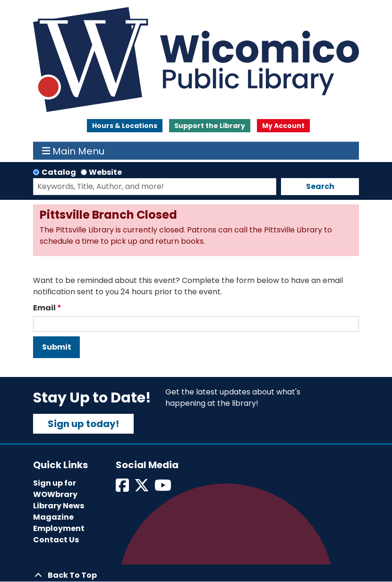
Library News (59, 506)
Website (105, 172)
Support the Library (210, 126)
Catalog (59, 172)
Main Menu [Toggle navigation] (73, 151)
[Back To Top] (196, 575)
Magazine (53, 517)
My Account (283, 126)
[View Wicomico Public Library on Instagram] (164, 488)
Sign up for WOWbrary (55, 489)
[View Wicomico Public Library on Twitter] (142, 488)
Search (320, 186)
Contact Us (56, 540)
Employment (59, 528)
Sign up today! (83, 424)
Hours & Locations (125, 126)
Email (44, 308)
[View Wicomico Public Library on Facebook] (123, 488)
